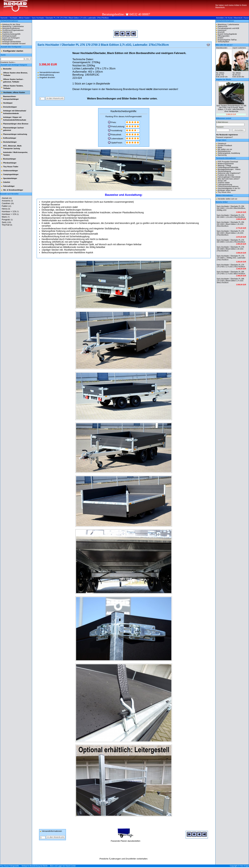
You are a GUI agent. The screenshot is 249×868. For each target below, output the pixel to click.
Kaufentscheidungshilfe (11, 34)
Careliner (8, 203)
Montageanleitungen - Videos (229, 169)
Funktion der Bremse (226, 175)
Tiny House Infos (224, 192)
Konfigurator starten (13, 51)
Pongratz (7, 220)
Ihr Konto (229, 18)
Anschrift (221, 32)
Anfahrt (220, 38)
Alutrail (7, 198)
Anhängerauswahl (9, 36)
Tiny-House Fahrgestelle (9, 866)
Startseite (4, 18)
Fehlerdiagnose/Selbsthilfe (228, 167)
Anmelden (220, 18)
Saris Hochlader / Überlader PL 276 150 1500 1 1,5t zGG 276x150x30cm (231, 216)
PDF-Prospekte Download (228, 162)
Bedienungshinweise (226, 164)
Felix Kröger (244, 866)
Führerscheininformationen (228, 186)
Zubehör (7, 182)
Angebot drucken (46, 77)
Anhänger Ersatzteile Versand (14, 44)
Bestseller (7, 69)
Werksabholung (46, 75)
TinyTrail (7, 225)
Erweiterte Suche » (8, 62)
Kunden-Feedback (225, 145)
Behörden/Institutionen (11, 28)
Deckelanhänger (10, 142)
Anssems (7, 201)
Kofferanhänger (10, 138)
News (220, 147)
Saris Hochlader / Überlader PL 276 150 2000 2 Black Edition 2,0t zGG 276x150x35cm (230, 249)
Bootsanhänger (10, 159)
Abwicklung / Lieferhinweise (13, 26)
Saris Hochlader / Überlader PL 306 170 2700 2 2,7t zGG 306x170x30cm (231, 273)
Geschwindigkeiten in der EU (229, 188)
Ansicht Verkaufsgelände (227, 34)
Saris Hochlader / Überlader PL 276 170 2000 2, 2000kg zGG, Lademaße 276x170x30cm (231, 258)
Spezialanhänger (10, 178)
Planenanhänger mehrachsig (15, 134)
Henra (6, 209)
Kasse (246, 18)
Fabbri (7, 206)
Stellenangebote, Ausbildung (229, 153)
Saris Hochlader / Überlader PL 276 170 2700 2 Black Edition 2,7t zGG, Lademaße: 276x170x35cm (70, 18)
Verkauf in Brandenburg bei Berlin (35, 866)
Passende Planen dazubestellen (126, 840)
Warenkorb (238, 18)
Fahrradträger (9, 186)
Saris (6, 222)
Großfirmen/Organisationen (13, 30)
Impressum (222, 30)
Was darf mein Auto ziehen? (229, 179)
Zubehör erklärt (224, 183)
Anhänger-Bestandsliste (12, 42)
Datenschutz (223, 26)
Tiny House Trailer (11, 167)
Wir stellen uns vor (225, 149)
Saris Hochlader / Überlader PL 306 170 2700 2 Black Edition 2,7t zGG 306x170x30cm (230, 281)
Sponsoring (222, 155)
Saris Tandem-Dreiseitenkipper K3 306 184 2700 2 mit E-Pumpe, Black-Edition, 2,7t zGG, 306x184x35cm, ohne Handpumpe (231, 108)
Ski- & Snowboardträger (13, 190)
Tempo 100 (222, 181)
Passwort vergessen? (224, 137)
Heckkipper (8, 103)
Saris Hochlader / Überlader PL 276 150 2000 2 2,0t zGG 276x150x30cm (231, 241)
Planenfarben (8, 40)
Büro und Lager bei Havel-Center (63, 866)
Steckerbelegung (224, 171)
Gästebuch (222, 144)
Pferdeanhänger (10, 163)
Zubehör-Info (7, 32)
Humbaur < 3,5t (10, 211)
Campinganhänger (11, 174)
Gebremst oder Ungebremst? (229, 173)
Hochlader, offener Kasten (20, 18)
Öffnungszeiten (224, 36)
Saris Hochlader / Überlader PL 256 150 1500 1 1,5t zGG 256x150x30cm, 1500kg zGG (231, 208)
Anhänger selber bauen (227, 190)
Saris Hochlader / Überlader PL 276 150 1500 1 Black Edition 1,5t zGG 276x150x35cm (230, 233)
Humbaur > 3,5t (10, 214)
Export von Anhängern (11, 38)
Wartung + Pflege (224, 165)
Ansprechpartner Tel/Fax (227, 40)
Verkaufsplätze (223, 42)
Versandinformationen (49, 72)
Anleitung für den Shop (11, 24)
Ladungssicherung (225, 185)
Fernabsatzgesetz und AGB (228, 28)
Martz (6, 217)
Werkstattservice (224, 151)
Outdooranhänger (11, 171)
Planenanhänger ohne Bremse (16, 124)
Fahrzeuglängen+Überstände (229, 177)
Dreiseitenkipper (10, 107)
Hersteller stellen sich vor (227, 199)
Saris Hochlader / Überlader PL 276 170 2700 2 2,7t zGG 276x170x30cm (231, 266)
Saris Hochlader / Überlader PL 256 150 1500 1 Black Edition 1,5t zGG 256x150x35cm (230, 224)
